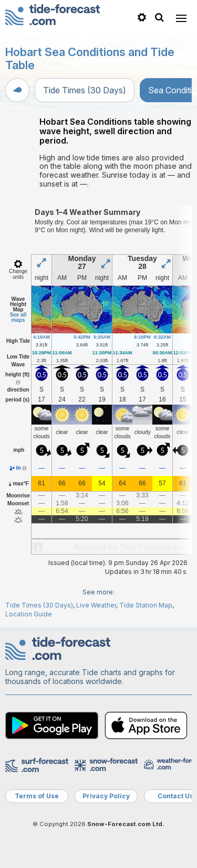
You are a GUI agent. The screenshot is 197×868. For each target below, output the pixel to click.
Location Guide (29, 614)
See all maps (18, 317)
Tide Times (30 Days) (85, 90)
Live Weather (96, 605)
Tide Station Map (146, 605)
